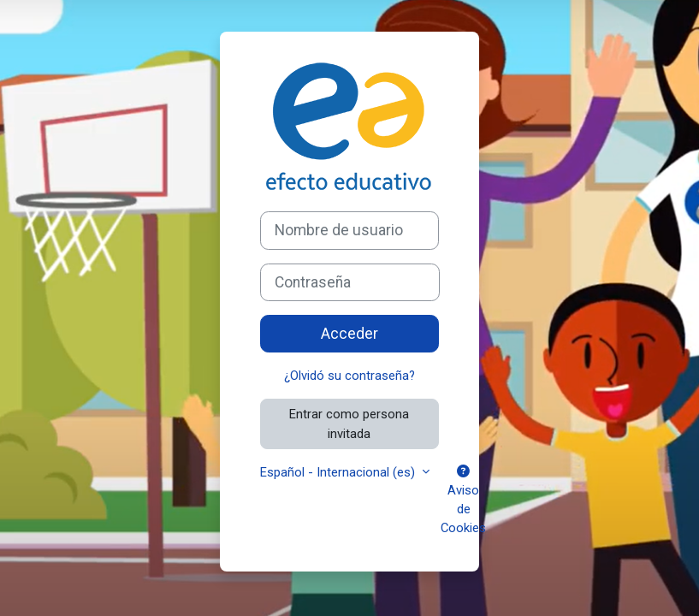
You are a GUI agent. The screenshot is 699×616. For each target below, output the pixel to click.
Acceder (349, 334)
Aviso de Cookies (463, 501)
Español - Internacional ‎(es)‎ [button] (339, 472)
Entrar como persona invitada (349, 423)
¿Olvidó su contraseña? (349, 376)
